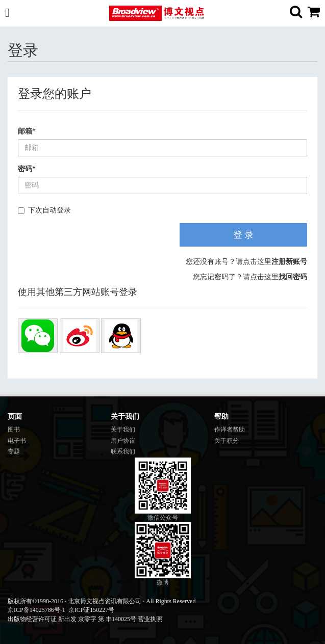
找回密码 (293, 277)
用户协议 (123, 441)
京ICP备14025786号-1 (36, 610)
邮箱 (27, 131)
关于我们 (123, 430)
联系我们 (123, 451)
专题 (14, 451)
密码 (27, 169)
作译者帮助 (230, 430)
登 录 (244, 235)
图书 (14, 430)
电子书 (17, 441)
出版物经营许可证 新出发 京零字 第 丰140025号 (72, 619)
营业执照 (150, 619)
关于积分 (227, 441)
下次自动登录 (44, 210)
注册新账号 (289, 262)
